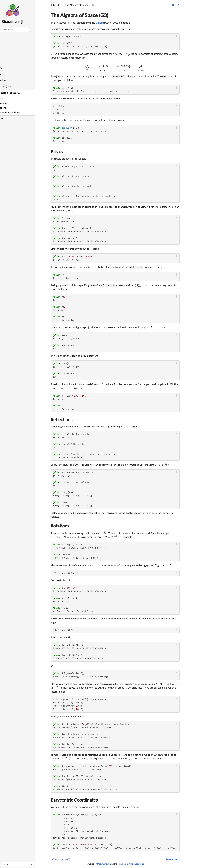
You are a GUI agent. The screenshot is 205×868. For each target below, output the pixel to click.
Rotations (60, 526)
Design (5, 43)
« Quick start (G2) (60, 859)
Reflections (61, 420)
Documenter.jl (104, 864)
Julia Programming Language (131, 864)
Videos (5, 55)
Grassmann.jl (23, 22)
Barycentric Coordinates (74, 800)
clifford (100, 23)
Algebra (6, 49)
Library (5, 62)
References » (173, 859)
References (7, 119)
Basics (57, 152)
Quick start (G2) (12, 87)
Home (5, 36)
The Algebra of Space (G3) (17, 93)
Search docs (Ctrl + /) (15, 30)
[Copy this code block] (177, 36)
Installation (10, 80)
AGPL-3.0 (7, 68)
